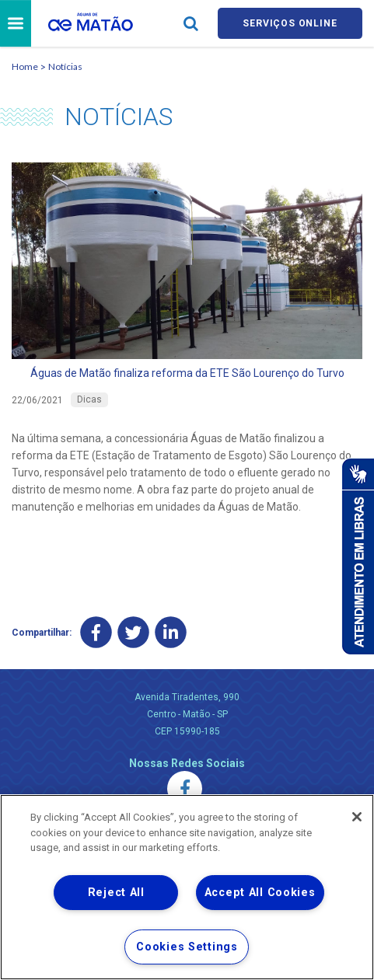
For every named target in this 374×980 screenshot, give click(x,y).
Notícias (65, 69)
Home (25, 69)
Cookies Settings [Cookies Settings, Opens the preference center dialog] (187, 947)
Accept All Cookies (260, 893)
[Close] (357, 817)
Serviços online (290, 24)
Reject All (116, 893)
